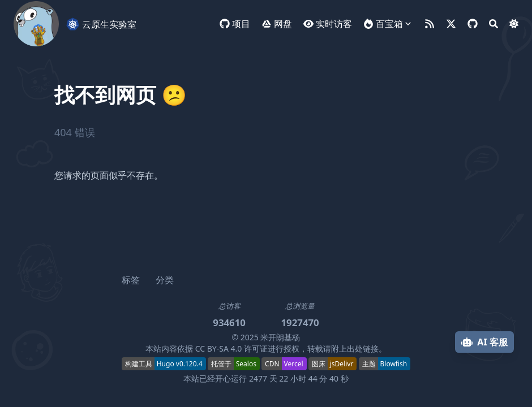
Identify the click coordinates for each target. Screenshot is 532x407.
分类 (165, 280)
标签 (131, 280)
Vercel (294, 364)
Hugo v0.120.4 (180, 364)
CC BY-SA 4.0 (219, 348)
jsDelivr (342, 364)
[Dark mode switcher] (514, 24)
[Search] (494, 24)
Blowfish (394, 364)
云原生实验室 (101, 24)
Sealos (246, 364)
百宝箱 (389, 24)
